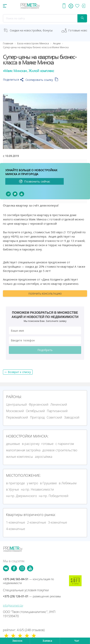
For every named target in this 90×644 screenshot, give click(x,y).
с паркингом (65, 444)
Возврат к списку (19, 372)
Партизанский (57, 411)
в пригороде (15, 483)
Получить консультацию (45, 294)
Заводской (72, 417)
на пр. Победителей (54, 496)
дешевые (13, 444)
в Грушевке (48, 483)
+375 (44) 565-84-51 (28, 581)
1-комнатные (16, 522)
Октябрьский (35, 411)
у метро (32, 483)
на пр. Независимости (37, 489)
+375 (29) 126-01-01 (32, 596)
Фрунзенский (39, 404)
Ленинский (59, 404)
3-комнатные (58, 522)
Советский (54, 417)
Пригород (37, 417)
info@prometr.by (13, 605)
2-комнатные (37, 522)
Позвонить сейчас (35, 181)
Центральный (16, 404)
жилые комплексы (20, 457)
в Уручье (13, 489)
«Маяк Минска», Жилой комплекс (29, 71)
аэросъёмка (44, 457)
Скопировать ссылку (42, 80)
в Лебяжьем (68, 483)
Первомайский (17, 417)
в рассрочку (31, 444)
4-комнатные (16, 529)
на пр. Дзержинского (21, 496)
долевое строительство (60, 450)
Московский (15, 411)
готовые (47, 444)
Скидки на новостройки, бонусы (31, 30)
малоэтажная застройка (23, 450)
